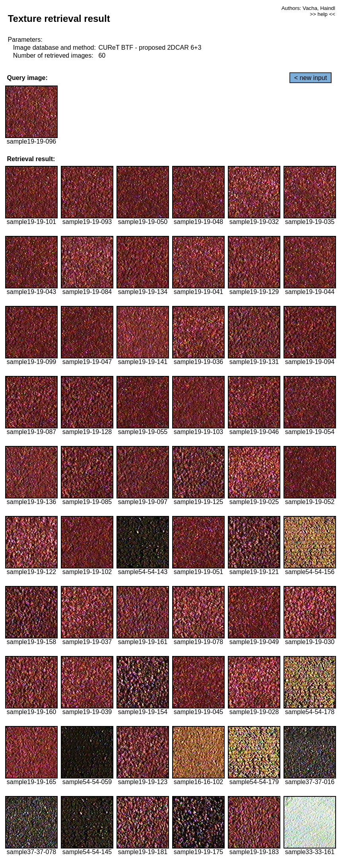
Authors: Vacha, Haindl (308, 8)
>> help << (322, 14)
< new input (311, 78)
